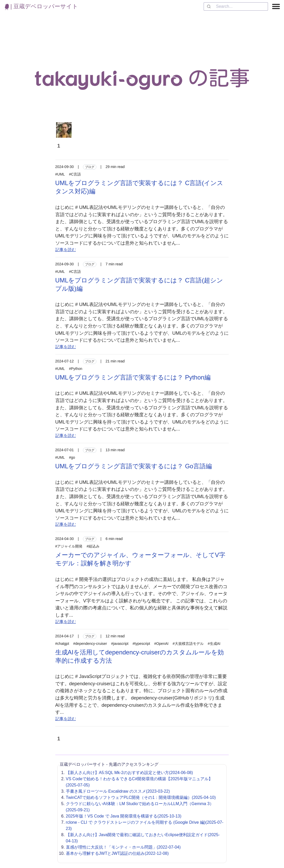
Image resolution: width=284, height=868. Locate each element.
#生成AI (214, 644)
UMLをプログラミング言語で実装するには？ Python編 (133, 377)
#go (72, 457)
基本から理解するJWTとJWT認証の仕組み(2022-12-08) (117, 853)
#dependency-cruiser (90, 644)
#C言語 (75, 174)
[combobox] (236, 6)
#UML (60, 174)
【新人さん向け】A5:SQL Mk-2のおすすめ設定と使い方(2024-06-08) (129, 773)
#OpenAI (161, 644)
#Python (76, 369)
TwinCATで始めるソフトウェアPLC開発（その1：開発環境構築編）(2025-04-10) (141, 797)
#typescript (141, 644)
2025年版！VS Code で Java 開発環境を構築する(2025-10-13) (124, 816)
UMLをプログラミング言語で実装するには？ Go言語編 (134, 466)
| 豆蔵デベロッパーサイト (41, 6)
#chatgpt (62, 644)
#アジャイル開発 (69, 546)
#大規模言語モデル (188, 644)
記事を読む (66, 250)
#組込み (93, 546)
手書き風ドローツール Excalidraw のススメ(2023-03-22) (118, 791)
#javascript (120, 644)
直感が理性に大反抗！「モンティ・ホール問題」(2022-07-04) (123, 847)
